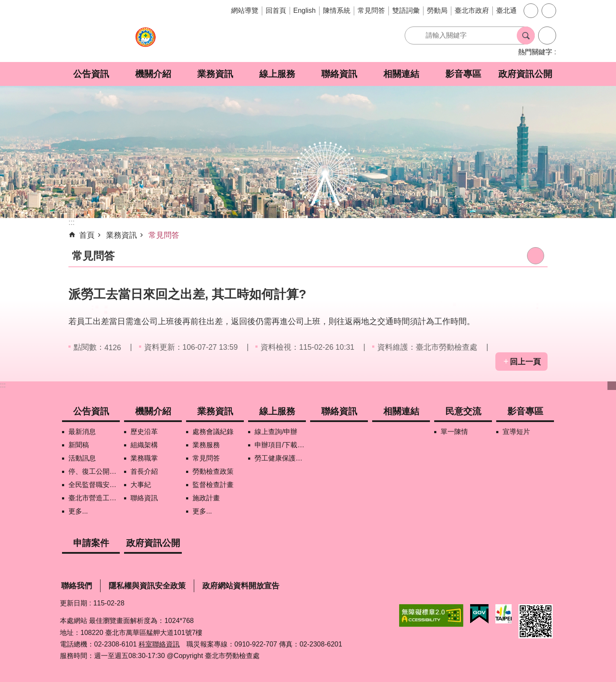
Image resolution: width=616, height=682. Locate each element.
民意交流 (463, 411)
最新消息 (82, 432)
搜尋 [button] (526, 35)
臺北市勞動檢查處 (145, 42)
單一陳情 (454, 432)
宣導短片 (516, 432)
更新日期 (74, 603)
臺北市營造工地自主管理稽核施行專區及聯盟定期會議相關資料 (94, 498)
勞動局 (437, 10)
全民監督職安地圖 (94, 485)
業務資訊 (215, 74)
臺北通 (506, 10)
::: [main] (72, 222)
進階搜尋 (547, 35)
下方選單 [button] (612, 386)
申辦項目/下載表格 (280, 445)
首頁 (87, 235)
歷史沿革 (144, 432)
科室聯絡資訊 (159, 644)
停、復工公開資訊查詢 (94, 471)
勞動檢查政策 (213, 471)
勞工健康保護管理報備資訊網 (280, 458)
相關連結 (401, 74)
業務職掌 (144, 458)
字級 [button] (531, 11)
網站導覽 (245, 10)
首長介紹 (144, 471)
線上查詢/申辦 (276, 432)
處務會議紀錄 (213, 432)
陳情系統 (337, 10)
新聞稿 (79, 445)
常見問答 (371, 10)
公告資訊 (91, 74)
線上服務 (277, 74)
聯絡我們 (77, 586)
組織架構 (144, 445)
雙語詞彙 (406, 10)
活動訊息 (82, 458)
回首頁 (276, 10)
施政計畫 (206, 498)
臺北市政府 (472, 10)
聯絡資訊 (339, 74)
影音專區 (463, 74)
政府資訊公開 (525, 74)
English (305, 10)
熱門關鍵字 (535, 52)
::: (3, 385)
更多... (78, 511)
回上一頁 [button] (525, 362)
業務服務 (206, 445)
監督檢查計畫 (213, 485)
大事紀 (141, 485)
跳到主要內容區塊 (4, 4)
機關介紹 (153, 74)
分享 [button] (549, 11)
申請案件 (91, 543)
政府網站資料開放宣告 (241, 586)
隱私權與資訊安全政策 (147, 586)
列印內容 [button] (536, 256)
